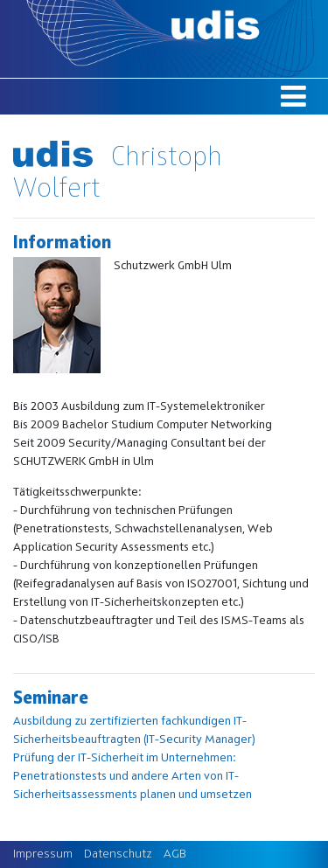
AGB (175, 854)
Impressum (43, 854)
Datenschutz (118, 854)
